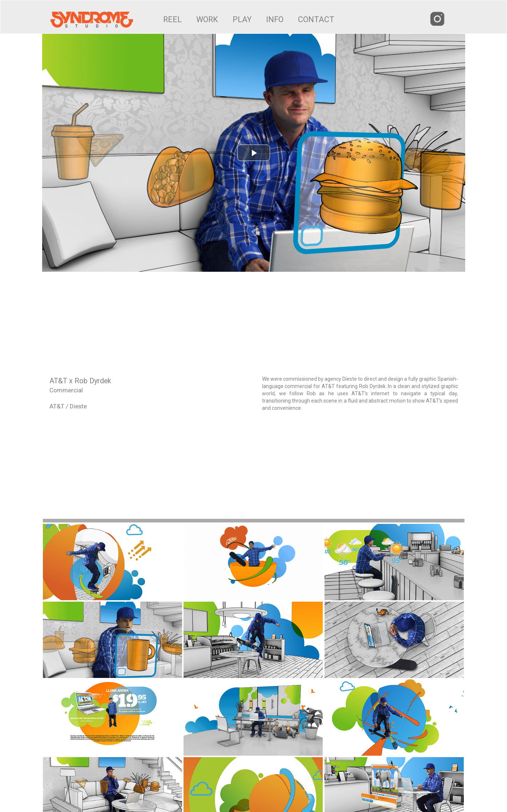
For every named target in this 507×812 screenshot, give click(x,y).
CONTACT (316, 19)
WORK (207, 19)
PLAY (242, 19)
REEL (172, 19)
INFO (275, 19)
